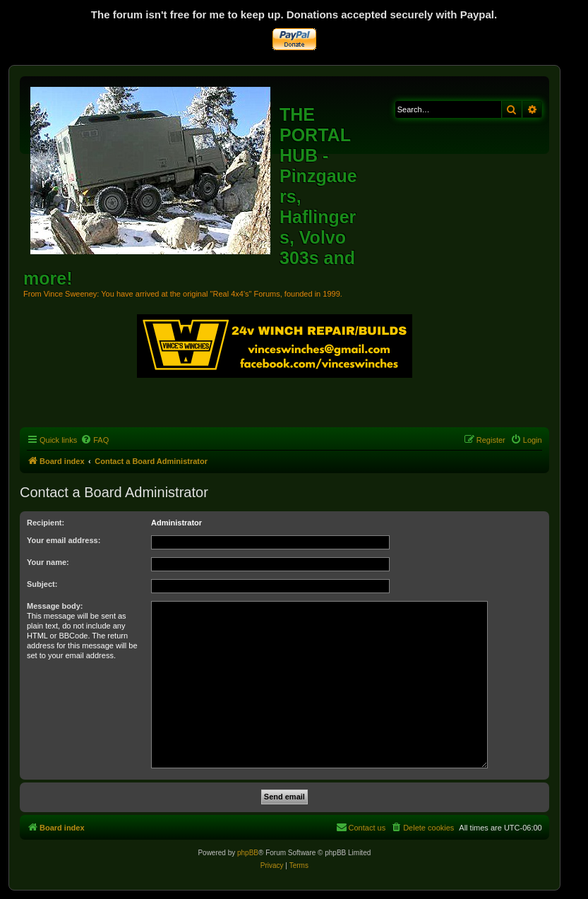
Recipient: (46, 523)
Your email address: (64, 540)
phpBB (248, 853)
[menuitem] (95, 440)
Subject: (42, 584)
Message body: (55, 606)
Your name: (48, 562)
